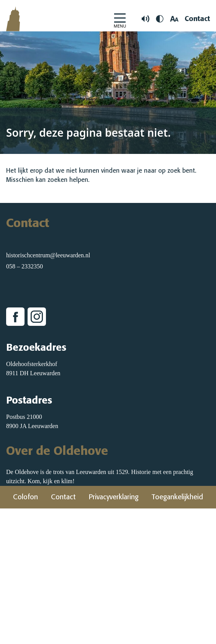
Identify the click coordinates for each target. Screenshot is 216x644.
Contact (197, 19)
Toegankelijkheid (177, 497)
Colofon (25, 497)
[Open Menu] (120, 19)
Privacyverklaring (114, 497)
